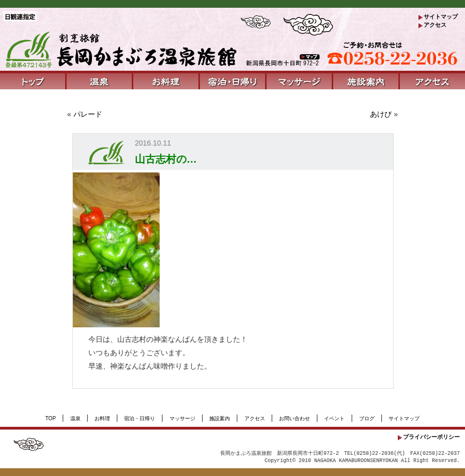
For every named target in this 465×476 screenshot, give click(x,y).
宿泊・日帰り (139, 418)
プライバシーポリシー (431, 437)
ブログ (367, 418)
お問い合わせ (295, 418)
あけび (381, 114)
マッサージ (182, 418)
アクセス (435, 25)
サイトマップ (441, 17)
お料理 (102, 418)
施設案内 (220, 418)
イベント (334, 418)
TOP (51, 418)
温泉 (75, 418)
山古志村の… (166, 159)
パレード (88, 114)
